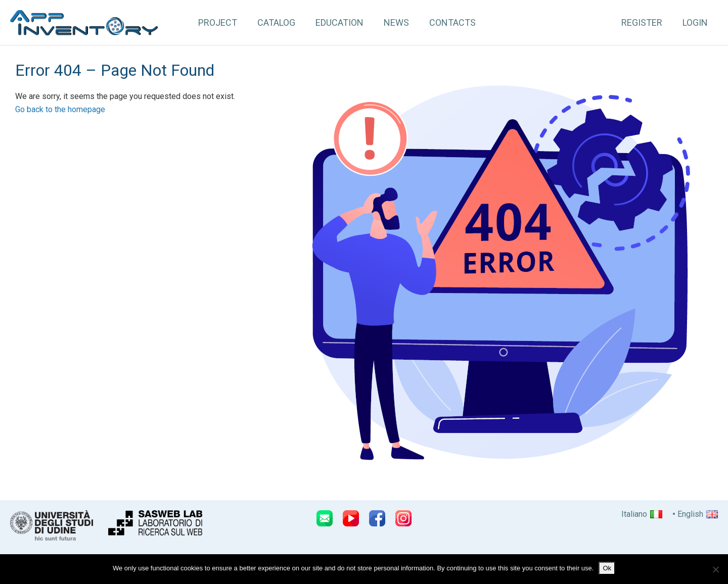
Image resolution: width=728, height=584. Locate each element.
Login (695, 22)
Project (218, 22)
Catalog (276, 22)
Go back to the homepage (60, 109)
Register (642, 22)
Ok (607, 568)
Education (339, 22)
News (396, 22)
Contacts (452, 22)
